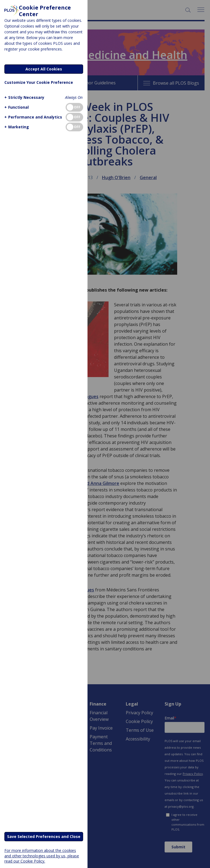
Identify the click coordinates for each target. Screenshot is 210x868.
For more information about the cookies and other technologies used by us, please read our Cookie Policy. (42, 856)
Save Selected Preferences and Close (44, 836)
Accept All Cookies (44, 69)
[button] (24, 97)
